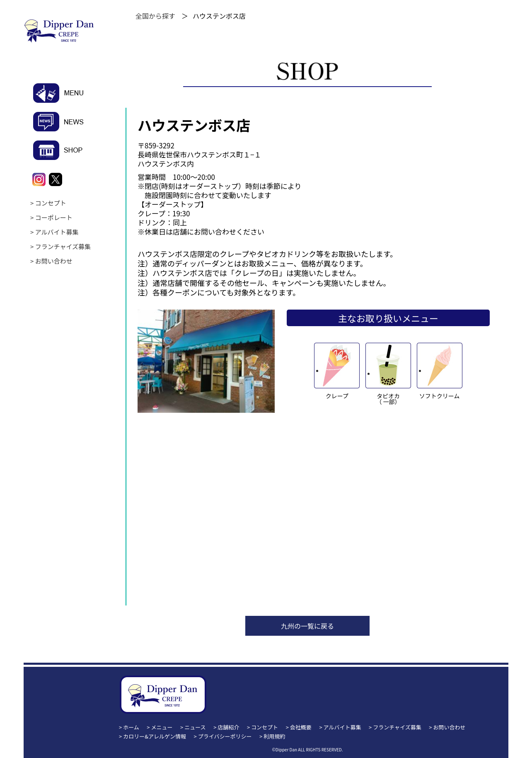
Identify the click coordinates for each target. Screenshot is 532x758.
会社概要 (301, 727)
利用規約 (274, 736)
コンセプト (51, 203)
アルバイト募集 (57, 232)
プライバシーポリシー (225, 736)
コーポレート (54, 217)
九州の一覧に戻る (307, 626)
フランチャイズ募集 (63, 246)
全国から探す (155, 16)
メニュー (162, 727)
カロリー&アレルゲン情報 (155, 736)
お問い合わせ (54, 261)
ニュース (195, 727)
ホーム (131, 727)
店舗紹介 (228, 727)
